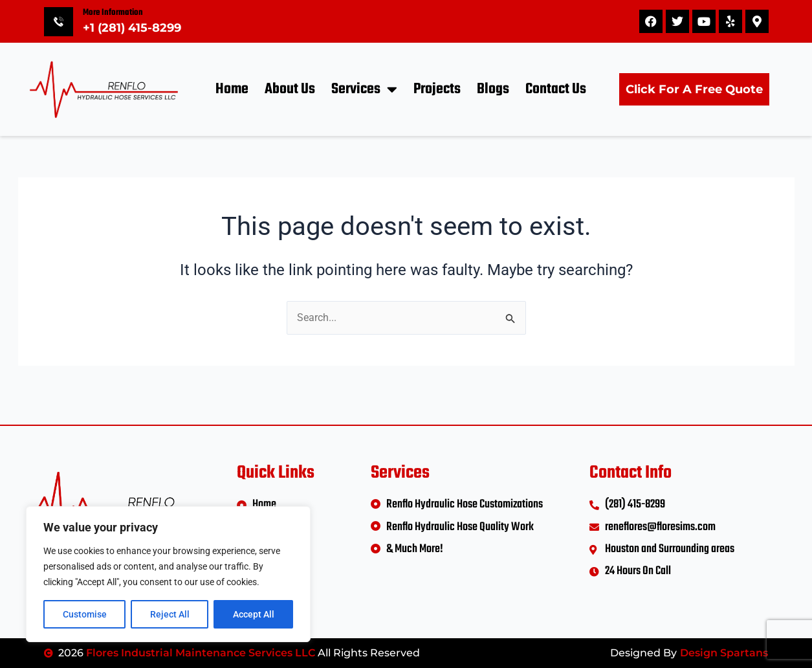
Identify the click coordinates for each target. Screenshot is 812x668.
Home (232, 89)
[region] (168, 574)
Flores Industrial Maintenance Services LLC (201, 653)
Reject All (170, 614)
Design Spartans (724, 653)
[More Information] (59, 22)
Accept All (254, 614)
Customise (85, 614)
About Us (290, 89)
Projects (437, 89)
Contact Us (556, 89)
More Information (113, 13)
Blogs (493, 89)
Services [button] (364, 89)
